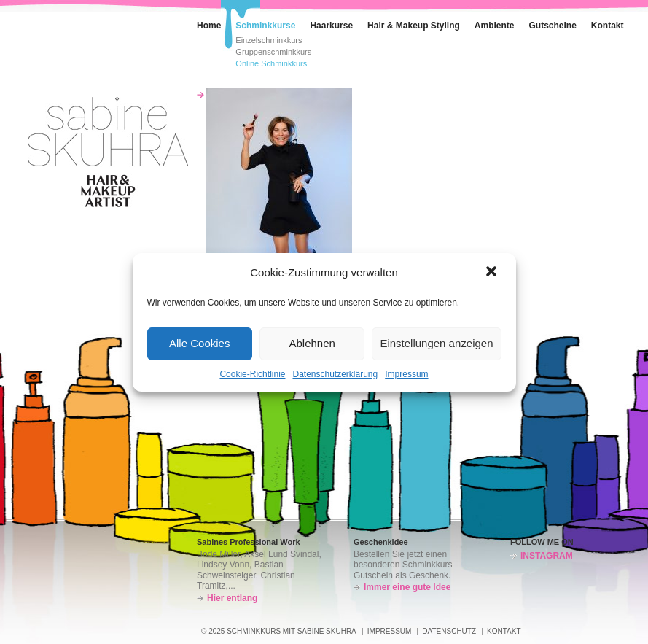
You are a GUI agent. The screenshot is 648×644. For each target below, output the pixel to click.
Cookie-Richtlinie (252, 374)
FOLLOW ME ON (542, 542)
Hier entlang (232, 598)
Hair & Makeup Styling (414, 26)
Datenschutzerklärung (335, 374)
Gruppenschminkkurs (273, 52)
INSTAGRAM (547, 556)
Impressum (406, 374)
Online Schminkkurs (271, 64)
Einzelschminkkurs (269, 40)
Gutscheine (553, 26)
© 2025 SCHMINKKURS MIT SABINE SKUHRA (279, 631)
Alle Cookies (199, 343)
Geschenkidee (381, 542)
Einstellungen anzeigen (436, 343)
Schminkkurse (258, 23)
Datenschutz (449, 631)
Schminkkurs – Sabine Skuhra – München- (108, 152)
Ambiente (487, 23)
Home (202, 23)
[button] (493, 273)
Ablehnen (312, 343)
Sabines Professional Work (249, 542)
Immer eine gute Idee (407, 587)
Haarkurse (331, 26)
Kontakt (600, 23)
